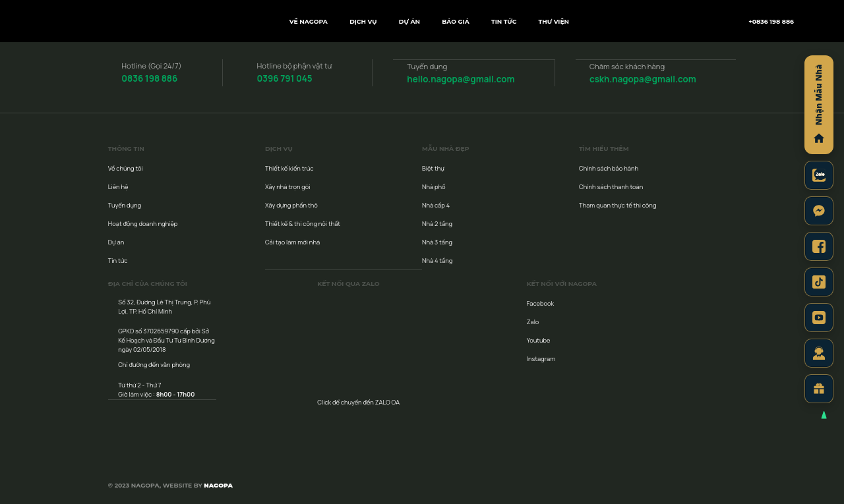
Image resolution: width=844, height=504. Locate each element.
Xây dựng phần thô (291, 205)
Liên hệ (118, 186)
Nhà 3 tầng (437, 241)
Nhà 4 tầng (437, 260)
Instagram (541, 358)
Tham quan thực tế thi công (618, 205)
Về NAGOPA (309, 21)
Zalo (533, 321)
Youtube (539, 340)
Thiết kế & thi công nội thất (303, 223)
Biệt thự (433, 168)
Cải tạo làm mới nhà (292, 241)
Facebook (540, 303)
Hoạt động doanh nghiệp (143, 223)
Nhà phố (434, 186)
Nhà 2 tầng (437, 223)
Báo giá (456, 21)
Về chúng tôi (126, 168)
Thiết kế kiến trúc (289, 168)
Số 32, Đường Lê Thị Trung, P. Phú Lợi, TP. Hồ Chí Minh (164, 306)
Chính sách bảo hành (609, 168)
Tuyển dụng (125, 205)
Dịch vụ (363, 21)
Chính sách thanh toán (611, 186)
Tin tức (504, 21)
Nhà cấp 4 (436, 205)
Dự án (409, 21)
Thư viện (554, 21)
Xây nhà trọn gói (288, 186)
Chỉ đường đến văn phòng (154, 364)
